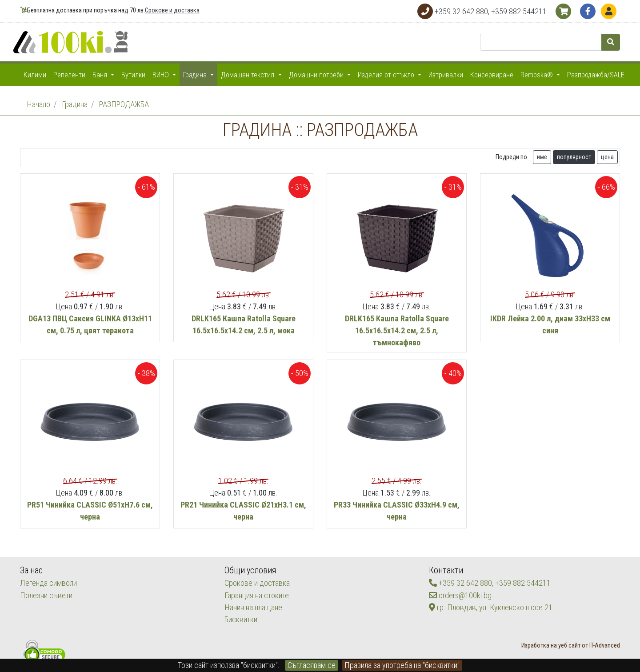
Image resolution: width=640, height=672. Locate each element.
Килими (35, 75)
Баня (101, 75)
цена (607, 181)
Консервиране (492, 75)
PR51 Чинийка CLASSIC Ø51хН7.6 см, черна (90, 535)
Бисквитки (241, 619)
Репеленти (69, 75)
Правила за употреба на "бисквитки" (402, 665)
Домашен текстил (248, 75)
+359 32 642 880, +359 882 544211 (490, 583)
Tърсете (576, 156)
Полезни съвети (46, 595)
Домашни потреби (317, 75)
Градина (196, 75)
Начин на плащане (253, 607)
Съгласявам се (312, 665)
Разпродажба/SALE (596, 75)
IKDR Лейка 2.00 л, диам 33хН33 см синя (550, 348)
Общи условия (250, 570)
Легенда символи (48, 583)
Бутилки (133, 75)
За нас (31, 570)
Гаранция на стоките (257, 595)
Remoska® (538, 75)
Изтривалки (446, 75)
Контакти (446, 570)
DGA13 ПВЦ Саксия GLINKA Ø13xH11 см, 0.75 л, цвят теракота (90, 348)
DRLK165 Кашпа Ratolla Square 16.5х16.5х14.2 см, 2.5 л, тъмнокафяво (397, 354)
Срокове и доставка (172, 10)
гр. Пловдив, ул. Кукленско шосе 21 (490, 607)
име (542, 181)
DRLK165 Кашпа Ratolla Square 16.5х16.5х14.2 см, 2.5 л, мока (244, 348)
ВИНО (162, 75)
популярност (574, 181)
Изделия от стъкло (387, 75)
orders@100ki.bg (460, 595)
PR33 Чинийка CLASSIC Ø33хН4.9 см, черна (397, 535)
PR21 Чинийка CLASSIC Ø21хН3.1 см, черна (243, 535)
